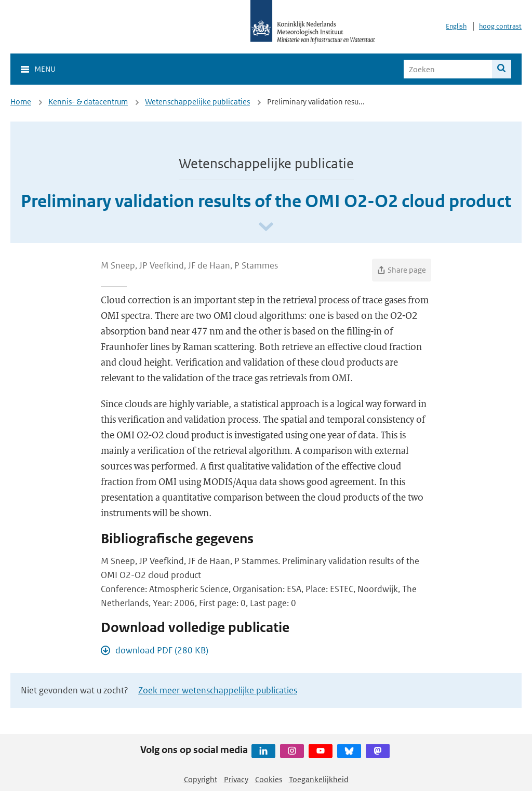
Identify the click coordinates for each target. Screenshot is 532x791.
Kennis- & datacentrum (88, 102)
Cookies (269, 779)
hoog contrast (500, 26)
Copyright (201, 779)
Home (21, 102)
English (456, 26)
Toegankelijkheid (319, 779)
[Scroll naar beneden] (266, 227)
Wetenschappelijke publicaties (197, 102)
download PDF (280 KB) (162, 650)
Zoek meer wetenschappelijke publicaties (218, 690)
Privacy (236, 779)
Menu (45, 69)
